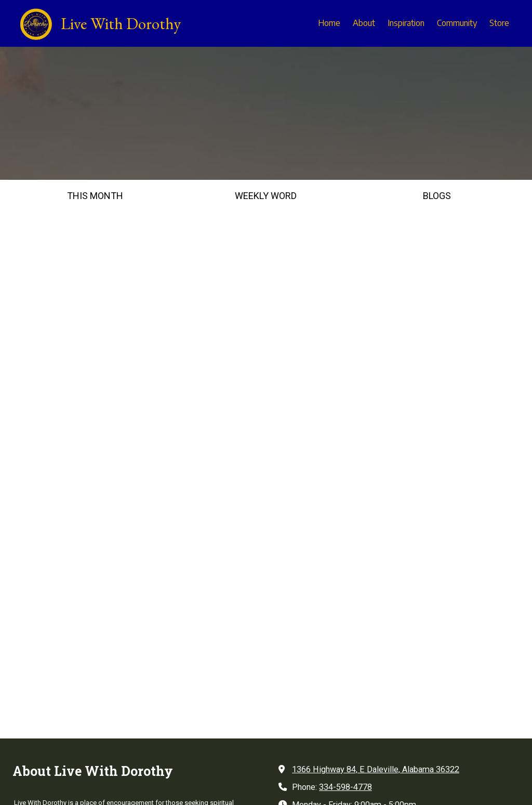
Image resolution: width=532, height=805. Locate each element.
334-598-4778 (345, 577)
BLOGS (437, 196)
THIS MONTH (95, 196)
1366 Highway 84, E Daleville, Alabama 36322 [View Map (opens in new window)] (376, 559)
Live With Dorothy (121, 23)
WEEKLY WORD (266, 196)
